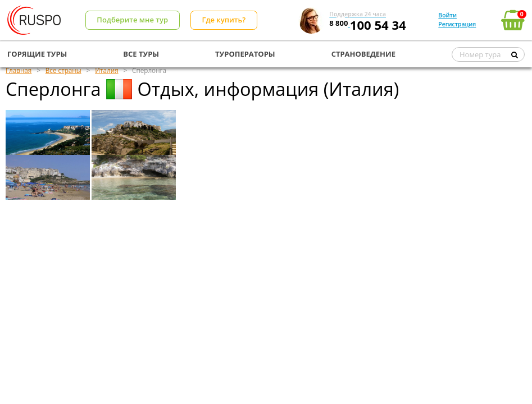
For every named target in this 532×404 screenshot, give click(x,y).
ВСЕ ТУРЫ (141, 54)
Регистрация (457, 24)
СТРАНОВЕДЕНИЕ (363, 54)
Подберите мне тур (132, 20)
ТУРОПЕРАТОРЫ (245, 54)
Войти (447, 15)
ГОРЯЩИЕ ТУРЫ (37, 54)
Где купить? (224, 20)
